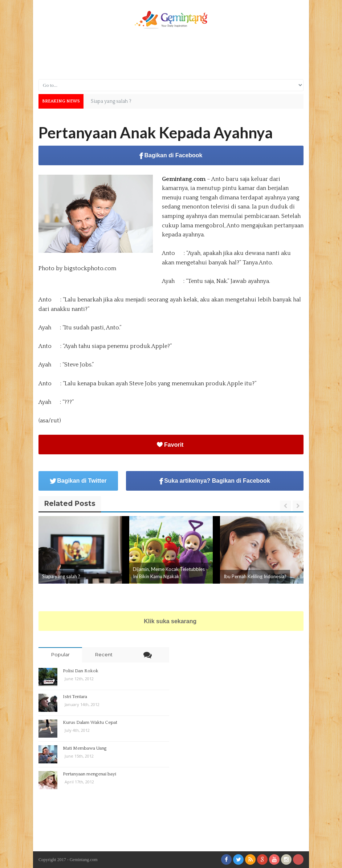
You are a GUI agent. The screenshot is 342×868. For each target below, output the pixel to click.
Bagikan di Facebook (171, 156)
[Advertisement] (171, 53)
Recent (104, 654)
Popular (60, 654)
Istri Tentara (75, 697)
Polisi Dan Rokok (81, 671)
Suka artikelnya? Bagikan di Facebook (215, 481)
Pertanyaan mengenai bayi (89, 774)
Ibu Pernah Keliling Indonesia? (255, 576)
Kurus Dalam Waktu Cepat (90, 722)
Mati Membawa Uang (85, 748)
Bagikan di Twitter (78, 481)
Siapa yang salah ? (61, 576)
